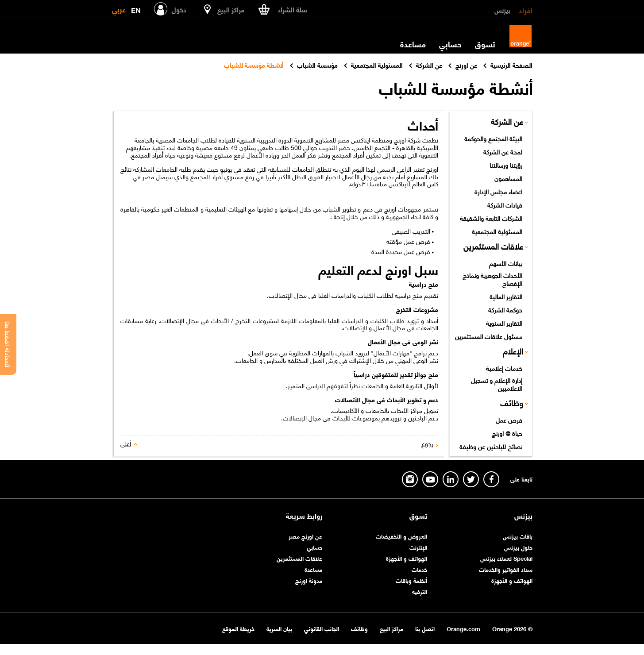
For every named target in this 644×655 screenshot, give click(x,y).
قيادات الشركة (505, 204)
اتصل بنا (425, 628)
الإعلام (513, 351)
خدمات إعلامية (504, 368)
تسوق (485, 44)
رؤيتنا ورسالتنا (506, 165)
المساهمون (508, 178)
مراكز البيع (391, 628)
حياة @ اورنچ (507, 433)
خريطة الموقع (238, 628)
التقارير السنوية (504, 323)
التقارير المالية (506, 296)
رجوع (427, 443)
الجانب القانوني (322, 628)
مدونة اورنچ (309, 580)
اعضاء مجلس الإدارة (498, 191)
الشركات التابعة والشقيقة (491, 218)
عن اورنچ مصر (305, 536)
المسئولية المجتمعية (497, 231)
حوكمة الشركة (505, 309)
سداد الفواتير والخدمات (506, 569)
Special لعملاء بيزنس (506, 558)
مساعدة (413, 44)
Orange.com (463, 628)
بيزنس (502, 10)
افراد (526, 10)
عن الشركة (507, 121)
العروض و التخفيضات (401, 536)
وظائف (512, 403)
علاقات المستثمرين (493, 246)
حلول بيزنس (518, 547)
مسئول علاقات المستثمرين (489, 336)
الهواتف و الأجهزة (512, 580)
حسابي (450, 44)
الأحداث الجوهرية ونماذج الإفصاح (492, 279)
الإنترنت (418, 547)
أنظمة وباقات (411, 580)
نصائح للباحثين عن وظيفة (491, 446)
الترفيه (420, 591)
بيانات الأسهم (506, 263)
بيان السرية (279, 628)
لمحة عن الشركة (503, 151)
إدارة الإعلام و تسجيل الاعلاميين (497, 384)
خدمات (419, 569)
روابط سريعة (304, 516)
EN (136, 8)
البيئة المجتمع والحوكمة (493, 138)
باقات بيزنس (518, 536)
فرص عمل (509, 420)
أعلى (126, 443)
